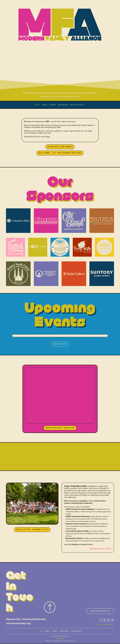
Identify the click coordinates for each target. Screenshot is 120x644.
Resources (63, 105)
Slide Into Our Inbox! (60, 147)
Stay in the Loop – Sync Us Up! (60, 428)
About (45, 105)
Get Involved (76, 105)
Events (53, 105)
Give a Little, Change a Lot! (32, 530)
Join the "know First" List (100, 611)
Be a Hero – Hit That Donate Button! (60, 153)
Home (37, 105)
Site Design (60, 639)
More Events (60, 344)
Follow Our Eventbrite (105, 625)
